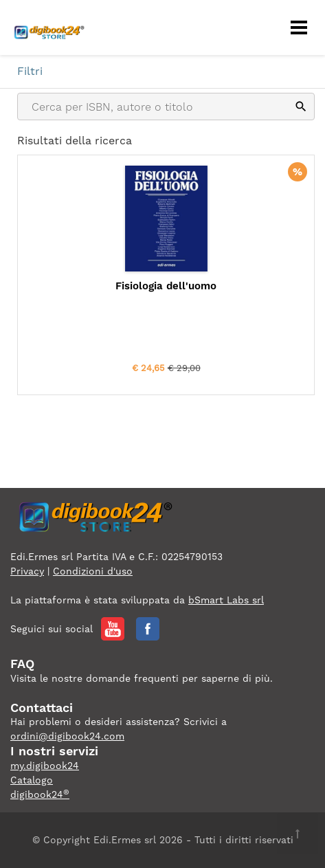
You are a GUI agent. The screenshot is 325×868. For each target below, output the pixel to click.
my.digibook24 (45, 766)
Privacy (27, 571)
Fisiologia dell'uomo (166, 286)
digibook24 (40, 794)
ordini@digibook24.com (67, 736)
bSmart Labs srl (226, 600)
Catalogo (32, 780)
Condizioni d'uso (93, 571)
